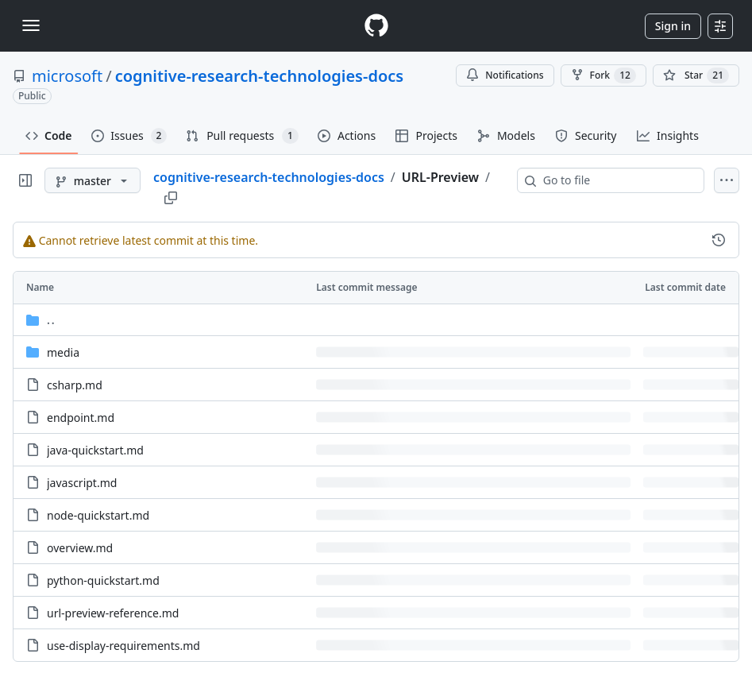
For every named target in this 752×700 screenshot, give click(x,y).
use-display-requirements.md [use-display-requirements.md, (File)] (123, 646)
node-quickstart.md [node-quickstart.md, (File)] (98, 515)
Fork (604, 75)
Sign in (673, 26)
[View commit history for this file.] (719, 240)
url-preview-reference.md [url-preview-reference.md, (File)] (113, 613)
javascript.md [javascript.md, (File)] (82, 483)
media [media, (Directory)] (63, 352)
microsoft (67, 76)
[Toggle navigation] (31, 25)
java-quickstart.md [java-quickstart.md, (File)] (95, 450)
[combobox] (617, 180)
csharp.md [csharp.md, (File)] (75, 385)
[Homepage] (376, 26)
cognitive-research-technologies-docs (259, 76)
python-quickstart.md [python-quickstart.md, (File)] (103, 580)
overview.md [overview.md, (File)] (80, 548)
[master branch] (93, 180)
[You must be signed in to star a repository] (696, 75)
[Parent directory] (376, 320)
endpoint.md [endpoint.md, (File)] (81, 418)
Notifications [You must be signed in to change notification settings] (505, 75)
